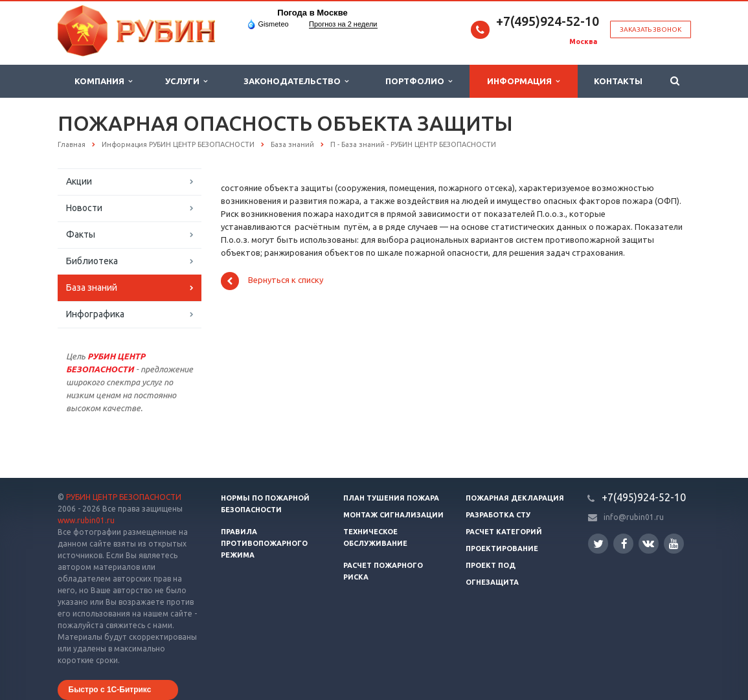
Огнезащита (492, 582)
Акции (79, 181)
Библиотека (92, 261)
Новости (84, 208)
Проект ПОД (491, 565)
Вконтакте (648, 543)
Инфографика (95, 314)
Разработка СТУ (498, 515)
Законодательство (296, 81)
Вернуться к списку (272, 281)
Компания (103, 81)
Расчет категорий (504, 532)
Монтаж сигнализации (393, 515)
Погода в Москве (312, 13)
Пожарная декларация (515, 498)
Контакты (618, 81)
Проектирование (502, 548)
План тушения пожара (391, 498)
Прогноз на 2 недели (343, 24)
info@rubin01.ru (634, 517)
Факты (81, 234)
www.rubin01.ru (86, 520)
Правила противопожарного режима (264, 543)
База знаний (92, 288)
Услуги (186, 81)
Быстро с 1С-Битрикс (110, 690)
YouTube (674, 544)
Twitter (598, 544)
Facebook (624, 544)
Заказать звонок (651, 29)
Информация (523, 81)
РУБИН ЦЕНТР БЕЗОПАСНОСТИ (124, 497)
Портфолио (419, 81)
